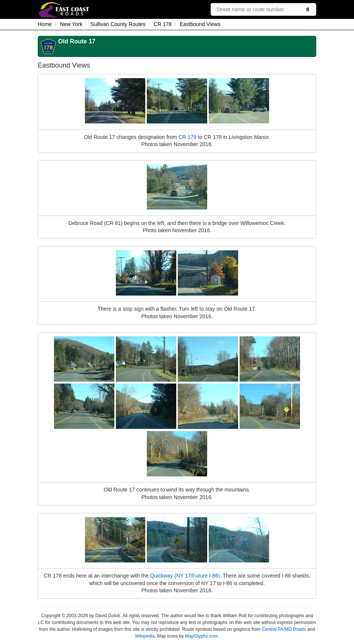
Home (45, 24)
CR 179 (187, 137)
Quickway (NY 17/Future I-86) (185, 576)
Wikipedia (145, 636)
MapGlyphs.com (201, 636)
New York (71, 24)
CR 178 (162, 24)
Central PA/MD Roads (284, 629)
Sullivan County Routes (118, 24)
